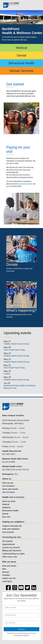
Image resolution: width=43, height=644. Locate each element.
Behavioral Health (22, 63)
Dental (22, 55)
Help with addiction (11, 529)
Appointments (9, 544)
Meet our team (9, 501)
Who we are (8, 483)
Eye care (6, 517)
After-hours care (10, 557)
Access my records (11, 547)
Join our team (9, 492)
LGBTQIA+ (7, 581)
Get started (15, 84)
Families (6, 575)
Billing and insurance (23, 184)
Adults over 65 (9, 578)
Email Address (4, 604)
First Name (4, 612)
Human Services (21, 71)
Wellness (6, 507)
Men (4, 569)
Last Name (4, 620)
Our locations (8, 486)
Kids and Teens (9, 566)
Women (6, 572)
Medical (21, 48)
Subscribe (21, 629)
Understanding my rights (13, 554)
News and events (10, 489)
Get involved (8, 532)
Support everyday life (12, 526)
